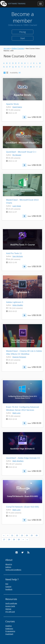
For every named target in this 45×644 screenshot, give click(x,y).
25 (32, 535)
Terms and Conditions (13, 570)
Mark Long (16, 413)
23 (22, 535)
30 (19, 540)
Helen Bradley (18, 305)
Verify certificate (11, 603)
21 (12, 535)
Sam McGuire (18, 256)
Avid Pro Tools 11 (14, 253)
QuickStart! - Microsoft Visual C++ (21, 152)
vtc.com (7, 48)
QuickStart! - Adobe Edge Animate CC (23, 458)
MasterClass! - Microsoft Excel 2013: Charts (22, 201)
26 (37, 535)
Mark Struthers (18, 461)
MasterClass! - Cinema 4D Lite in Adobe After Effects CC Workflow (24, 353)
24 (27, 535)
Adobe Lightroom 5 (15, 302)
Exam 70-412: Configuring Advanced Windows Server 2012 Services (22, 409)
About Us (9, 564)
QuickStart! (9, 634)
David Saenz (17, 107)
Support (8, 587)
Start (23, 38)
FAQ (7, 584)
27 (4, 540)
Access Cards (10, 606)
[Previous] (4, 535)
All (20, 73)
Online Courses (18, 48)
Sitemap (8, 609)
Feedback (9, 589)
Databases (9, 629)
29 (14, 540)
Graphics (9, 626)
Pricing (22, 32)
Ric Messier (17, 155)
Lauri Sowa (17, 206)
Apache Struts (12, 104)
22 (17, 535)
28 (9, 540)
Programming (10, 631)
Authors (8, 567)
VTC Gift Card (10, 612)
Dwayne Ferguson (19, 357)
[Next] (23, 540)
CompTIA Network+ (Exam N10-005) (23, 507)
